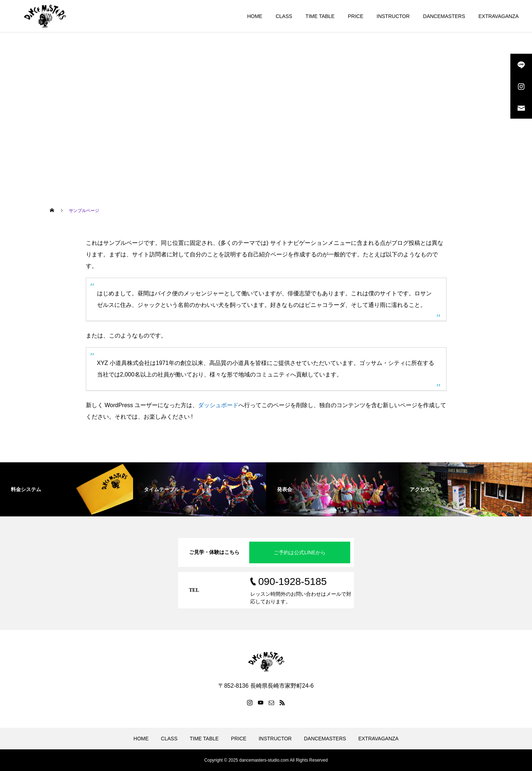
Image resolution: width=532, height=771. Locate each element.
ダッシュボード (218, 405)
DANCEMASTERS (444, 16)
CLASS (284, 16)
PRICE (355, 16)
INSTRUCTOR (393, 16)
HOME (255, 16)
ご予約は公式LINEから (300, 552)
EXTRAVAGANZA (498, 16)
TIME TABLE (320, 16)
